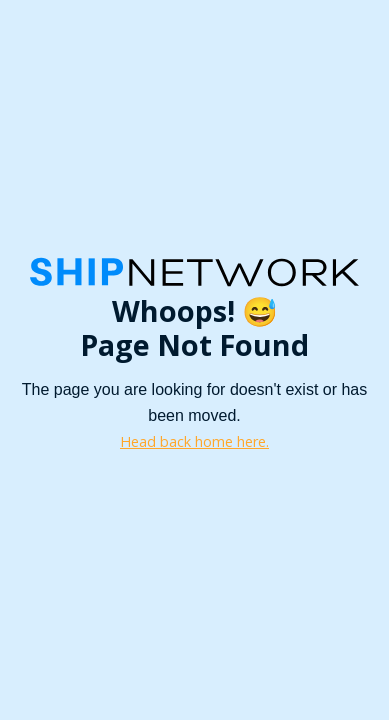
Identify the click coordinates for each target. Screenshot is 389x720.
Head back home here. (194, 441)
